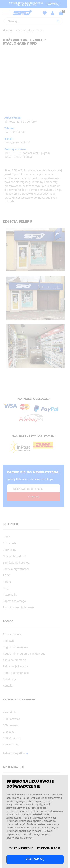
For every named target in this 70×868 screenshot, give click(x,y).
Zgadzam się (35, 859)
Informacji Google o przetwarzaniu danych (29, 836)
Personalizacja (49, 848)
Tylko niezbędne (21, 848)
